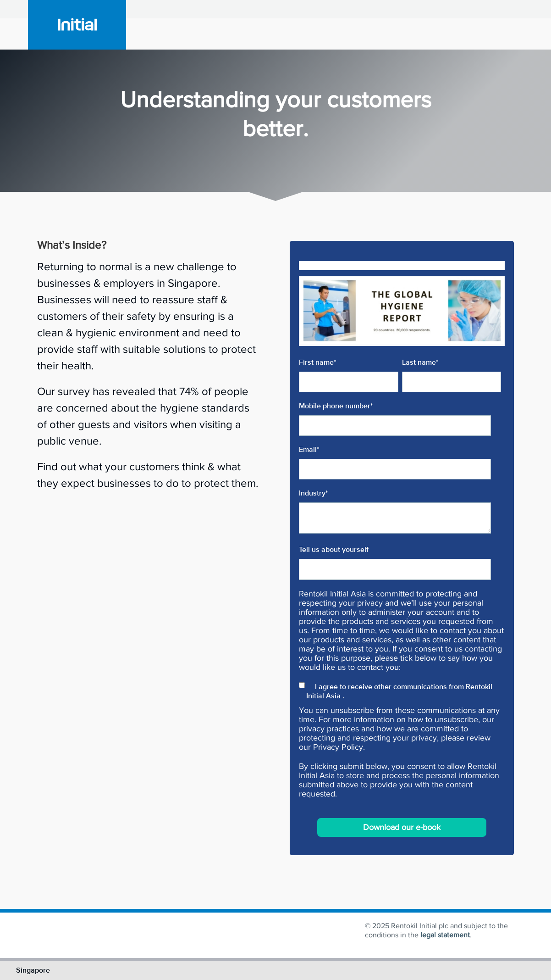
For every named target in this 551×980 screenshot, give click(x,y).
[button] (275, 187)
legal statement (445, 935)
